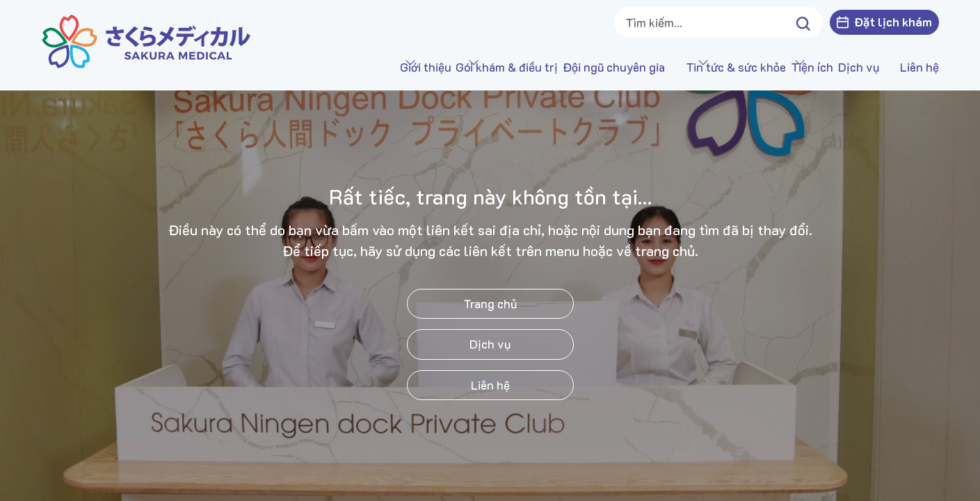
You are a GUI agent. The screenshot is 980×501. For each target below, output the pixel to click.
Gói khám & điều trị (417, 67)
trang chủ (665, 250)
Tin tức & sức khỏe (676, 67)
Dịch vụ (859, 67)
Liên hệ (919, 67)
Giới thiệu (305, 67)
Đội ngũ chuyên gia (554, 67)
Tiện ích (782, 67)
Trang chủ (490, 303)
